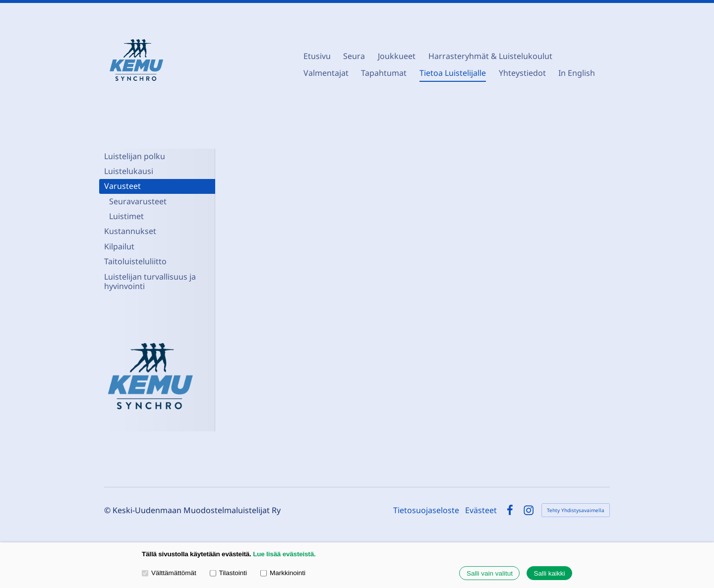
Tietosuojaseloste (426, 510)
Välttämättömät (169, 573)
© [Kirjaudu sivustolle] (108, 510)
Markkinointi (283, 573)
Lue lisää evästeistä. (284, 554)
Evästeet (481, 510)
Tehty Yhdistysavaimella (576, 510)
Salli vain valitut (490, 573)
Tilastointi (228, 573)
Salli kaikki (549, 573)
